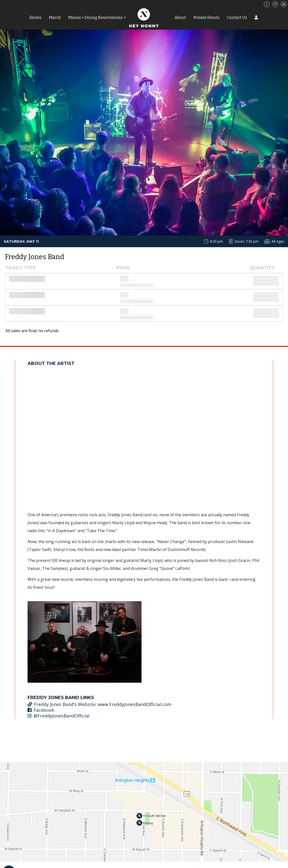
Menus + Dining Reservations (95, 18)
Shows (35, 18)
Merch (55, 18)
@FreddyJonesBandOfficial (58, 716)
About (180, 18)
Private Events (206, 18)
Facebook (41, 710)
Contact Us (237, 18)
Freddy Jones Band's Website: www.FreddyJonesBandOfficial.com (99, 704)
